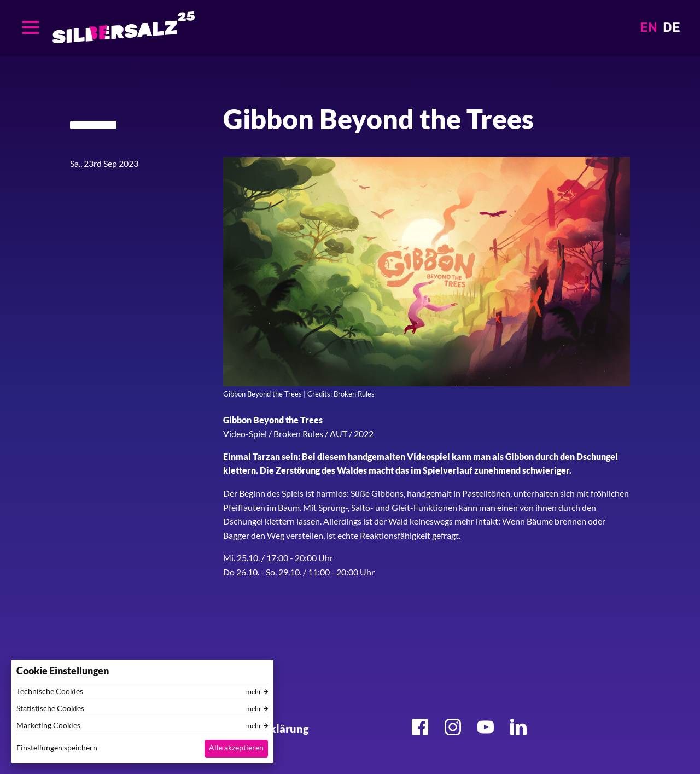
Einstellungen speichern (57, 747)
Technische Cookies (50, 691)
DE (672, 27)
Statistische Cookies (50, 708)
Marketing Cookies (48, 725)
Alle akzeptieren (236, 747)
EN (649, 27)
